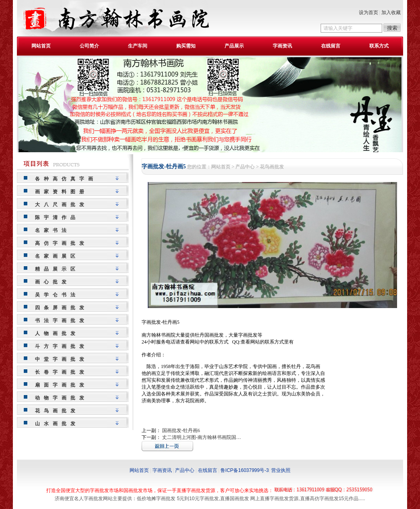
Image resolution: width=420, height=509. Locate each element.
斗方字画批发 (62, 346)
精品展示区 (57, 269)
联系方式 (379, 46)
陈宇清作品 (57, 217)
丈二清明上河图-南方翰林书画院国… (202, 437)
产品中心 (245, 167)
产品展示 (234, 46)
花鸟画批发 (57, 411)
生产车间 (138, 46)
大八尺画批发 (62, 205)
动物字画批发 (62, 398)
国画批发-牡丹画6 (181, 430)
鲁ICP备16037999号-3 (245, 470)
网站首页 (41, 46)
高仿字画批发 (62, 243)
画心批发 (53, 282)
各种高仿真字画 (66, 179)
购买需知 (186, 46)
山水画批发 (57, 424)
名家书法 (53, 230)
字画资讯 (282, 46)
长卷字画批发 (62, 372)
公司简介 (89, 46)
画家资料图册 (62, 192)
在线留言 (331, 46)
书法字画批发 (62, 321)
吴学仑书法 (57, 295)
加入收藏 (391, 12)
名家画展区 (57, 256)
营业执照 (281, 470)
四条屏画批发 (62, 308)
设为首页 (369, 12)
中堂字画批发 (62, 359)
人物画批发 (57, 333)
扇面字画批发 (62, 385)
